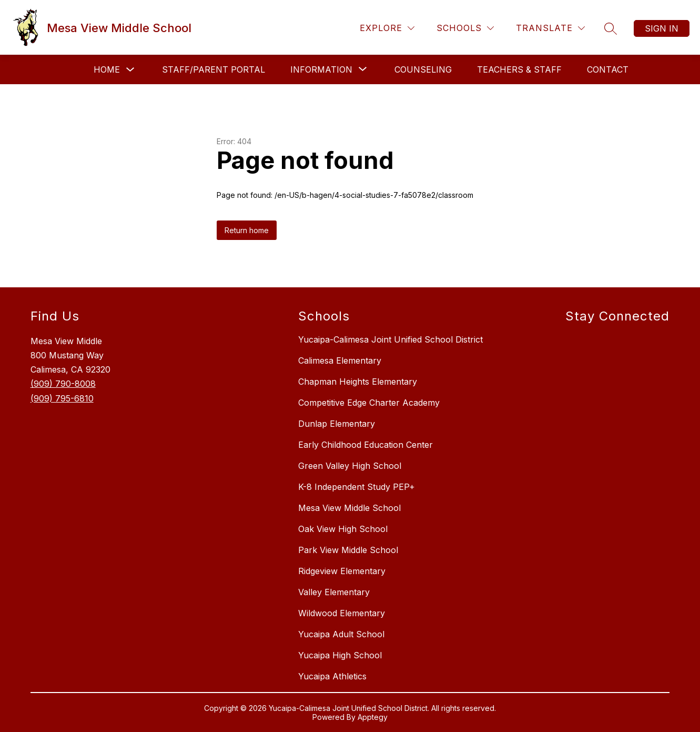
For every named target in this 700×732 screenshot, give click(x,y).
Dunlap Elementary (337, 424)
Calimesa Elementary (340, 360)
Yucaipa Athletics (332, 676)
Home (107, 69)
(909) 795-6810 (62, 398)
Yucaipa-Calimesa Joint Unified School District (390, 339)
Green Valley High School (350, 466)
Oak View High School (343, 529)
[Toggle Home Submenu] (130, 70)
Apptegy (373, 717)
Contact (608, 69)
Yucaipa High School (340, 655)
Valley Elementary (334, 592)
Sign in (662, 28)
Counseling (423, 69)
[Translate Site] (550, 28)
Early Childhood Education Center (366, 445)
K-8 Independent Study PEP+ (357, 487)
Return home (247, 230)
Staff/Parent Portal (214, 69)
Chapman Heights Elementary (358, 382)
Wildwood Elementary (342, 613)
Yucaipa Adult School (341, 634)
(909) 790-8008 (63, 384)
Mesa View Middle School (349, 508)
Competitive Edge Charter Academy (369, 403)
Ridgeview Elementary (342, 571)
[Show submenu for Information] (321, 69)
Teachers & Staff (519, 69)
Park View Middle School (348, 550)
